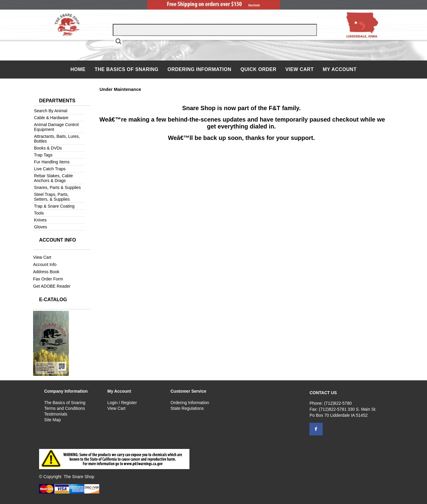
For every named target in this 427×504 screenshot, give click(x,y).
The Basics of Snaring (127, 69)
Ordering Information (200, 69)
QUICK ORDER (258, 69)
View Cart (300, 69)
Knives (40, 220)
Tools (39, 213)
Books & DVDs (48, 148)
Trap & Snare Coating (54, 206)
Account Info (45, 264)
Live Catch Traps (50, 169)
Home (79, 69)
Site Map (52, 420)
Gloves (41, 227)
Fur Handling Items (52, 162)
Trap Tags (43, 155)
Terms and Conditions (65, 408)
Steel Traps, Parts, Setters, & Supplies (52, 197)
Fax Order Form (48, 279)
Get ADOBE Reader (52, 286)
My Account (340, 69)
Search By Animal (51, 111)
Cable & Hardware (51, 118)
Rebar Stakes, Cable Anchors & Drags (53, 178)
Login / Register (122, 403)
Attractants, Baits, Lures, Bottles (57, 139)
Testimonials (56, 414)
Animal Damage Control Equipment (56, 127)
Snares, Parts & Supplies (57, 187)
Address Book (46, 272)
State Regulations (187, 408)
